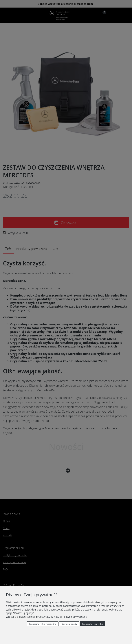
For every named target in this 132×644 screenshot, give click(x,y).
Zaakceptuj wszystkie (92, 624)
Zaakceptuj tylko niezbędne (43, 624)
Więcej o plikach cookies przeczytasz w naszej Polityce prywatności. (47, 617)
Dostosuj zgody (69, 624)
